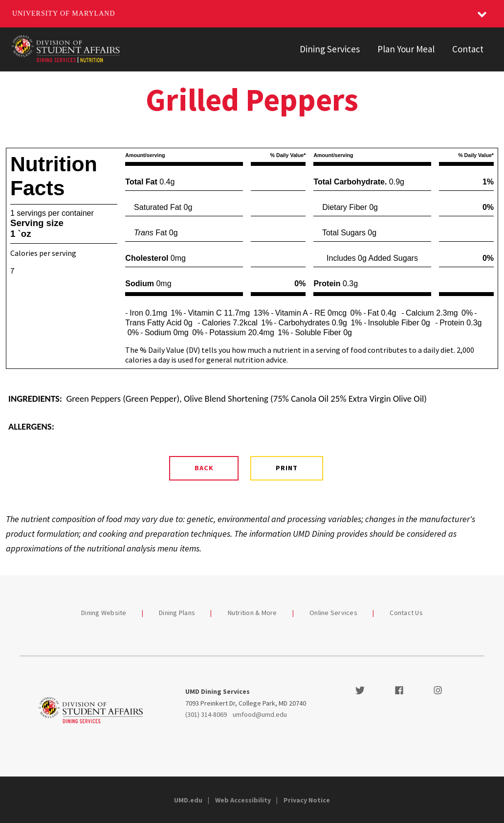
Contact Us (406, 613)
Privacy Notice (307, 800)
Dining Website (104, 613)
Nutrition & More (252, 613)
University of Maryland (64, 13)
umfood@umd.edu (260, 714)
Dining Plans (177, 613)
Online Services (333, 613)
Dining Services (330, 49)
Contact (468, 49)
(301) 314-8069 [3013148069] (206, 714)
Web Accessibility (243, 800)
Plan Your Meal (406, 49)
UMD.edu (188, 800)
